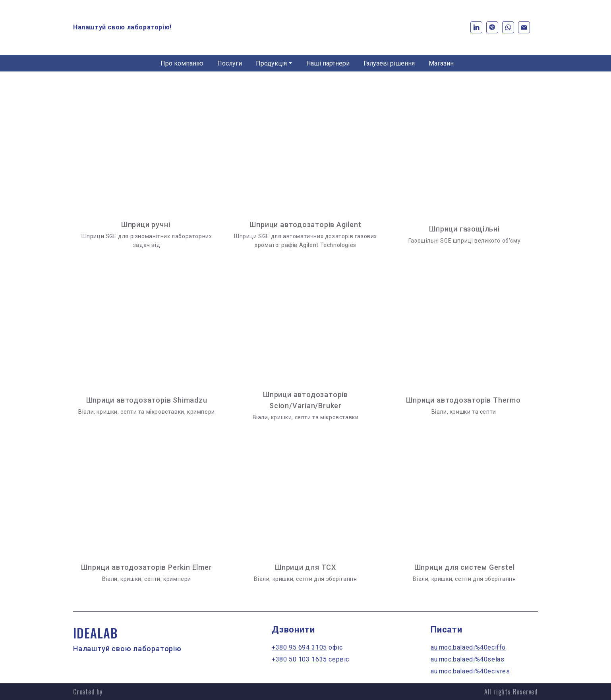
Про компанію (182, 63)
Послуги (230, 63)
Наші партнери (328, 63)
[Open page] (305, 151)
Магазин (441, 63)
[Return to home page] (305, 27)
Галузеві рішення (389, 63)
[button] (476, 27)
